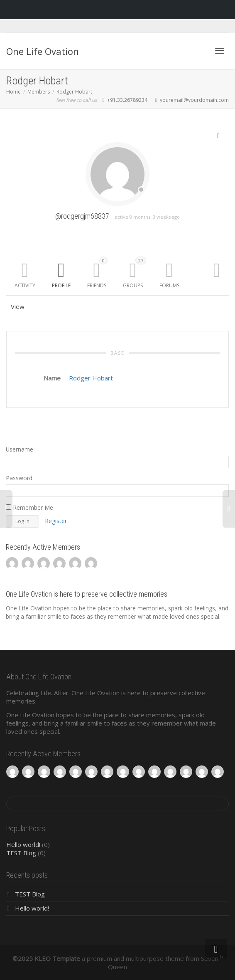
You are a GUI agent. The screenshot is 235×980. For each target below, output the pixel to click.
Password (19, 478)
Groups (135, 273)
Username (20, 449)
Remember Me (29, 507)
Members (39, 92)
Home (13, 92)
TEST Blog (21, 853)
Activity (25, 285)
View (18, 306)
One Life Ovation (43, 51)
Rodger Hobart (74, 92)
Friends (97, 273)
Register (56, 521)
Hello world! (23, 844)
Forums (169, 285)
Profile (61, 285)
